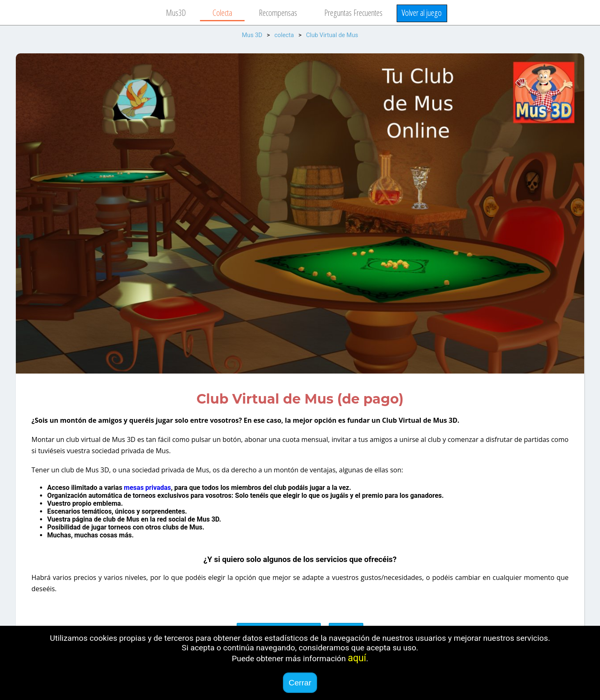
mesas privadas (147, 488)
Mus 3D (252, 35)
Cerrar (300, 683)
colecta (284, 35)
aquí (357, 658)
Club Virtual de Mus (332, 35)
